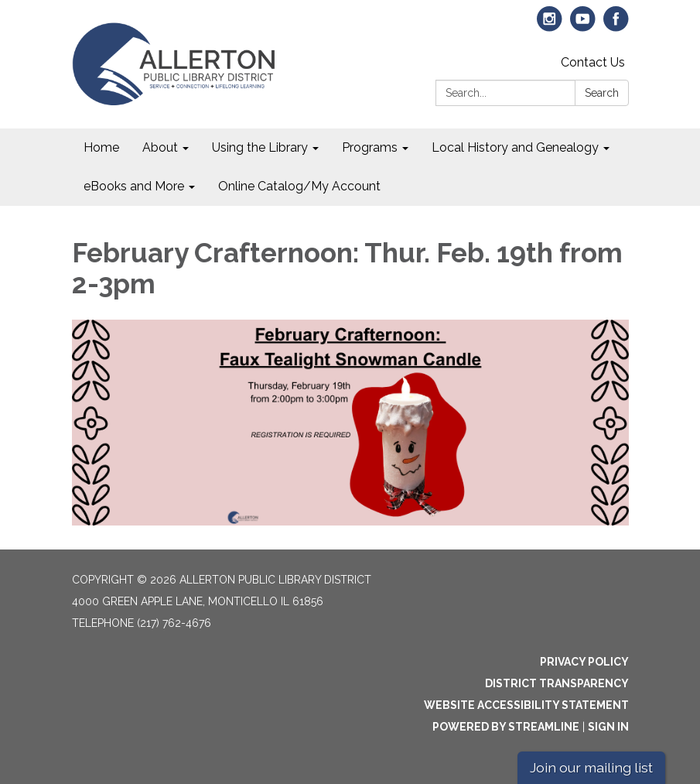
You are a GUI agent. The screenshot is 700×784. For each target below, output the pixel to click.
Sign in (608, 727)
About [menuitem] (160, 147)
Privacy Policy (584, 662)
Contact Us (593, 62)
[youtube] (583, 26)
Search (602, 93)
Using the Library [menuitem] (260, 147)
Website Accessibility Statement (526, 705)
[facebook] (616, 26)
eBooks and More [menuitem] (134, 186)
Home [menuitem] (101, 147)
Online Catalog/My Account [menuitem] (299, 186)
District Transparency (557, 683)
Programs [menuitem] (370, 147)
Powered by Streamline (506, 727)
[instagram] (550, 26)
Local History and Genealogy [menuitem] (515, 147)
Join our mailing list (591, 767)
